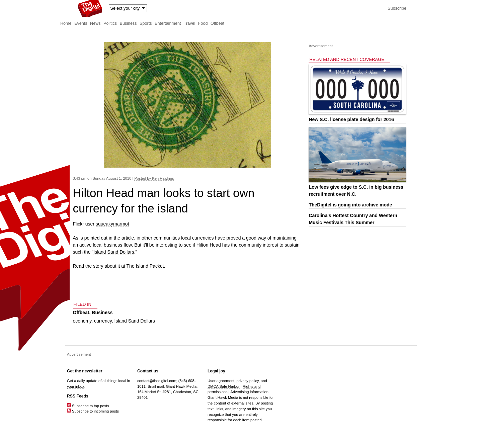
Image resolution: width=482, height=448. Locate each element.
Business (128, 23)
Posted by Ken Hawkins (154, 178)
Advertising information (249, 392)
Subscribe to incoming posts (93, 411)
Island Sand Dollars (114, 252)
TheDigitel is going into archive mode (350, 205)
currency (103, 321)
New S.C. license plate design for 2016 (351, 119)
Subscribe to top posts (88, 406)
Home (66, 23)
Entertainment (168, 23)
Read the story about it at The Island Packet (118, 266)
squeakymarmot (112, 224)
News (95, 23)
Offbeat (217, 23)
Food (203, 23)
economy (82, 321)
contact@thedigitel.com (157, 381)
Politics (110, 23)
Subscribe (397, 8)
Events (81, 23)
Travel (190, 23)
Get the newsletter (85, 371)
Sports (146, 23)
